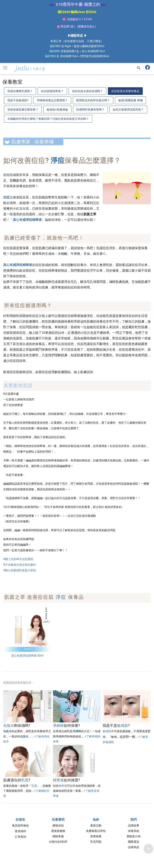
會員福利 (20, 831)
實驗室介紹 (134, 836)
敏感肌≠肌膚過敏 (57, 110)
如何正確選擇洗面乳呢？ (128, 110)
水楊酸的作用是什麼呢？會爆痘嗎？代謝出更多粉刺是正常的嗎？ (48, 119)
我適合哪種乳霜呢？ (20, 91)
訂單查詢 (20, 837)
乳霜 (25, 780)
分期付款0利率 (58, 842)
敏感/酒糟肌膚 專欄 (130, 100)
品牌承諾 (134, 847)
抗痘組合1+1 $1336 (80, 19)
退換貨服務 (58, 831)
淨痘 (61, 597)
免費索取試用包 (96, 831)
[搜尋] (139, 68)
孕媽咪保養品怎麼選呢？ (52, 100)
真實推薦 (96, 836)
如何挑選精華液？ (52, 91)
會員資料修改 (20, 825)
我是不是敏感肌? (18, 100)
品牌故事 (134, 825)
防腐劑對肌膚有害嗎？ (90, 110)
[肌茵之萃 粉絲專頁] (148, 68)
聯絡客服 (58, 836)
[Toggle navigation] (5, 68)
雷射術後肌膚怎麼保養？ (23, 110)
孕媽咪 (58, 725)
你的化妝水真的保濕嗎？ (87, 91)
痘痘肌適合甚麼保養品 (125, 91)
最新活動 (96, 825)
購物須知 (58, 825)
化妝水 (9, 725)
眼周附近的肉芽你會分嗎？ (93, 100)
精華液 (58, 780)
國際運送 (134, 842)
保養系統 (134, 831)
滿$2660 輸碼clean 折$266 (77, 12)
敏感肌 (123, 725)
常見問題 (96, 842)
